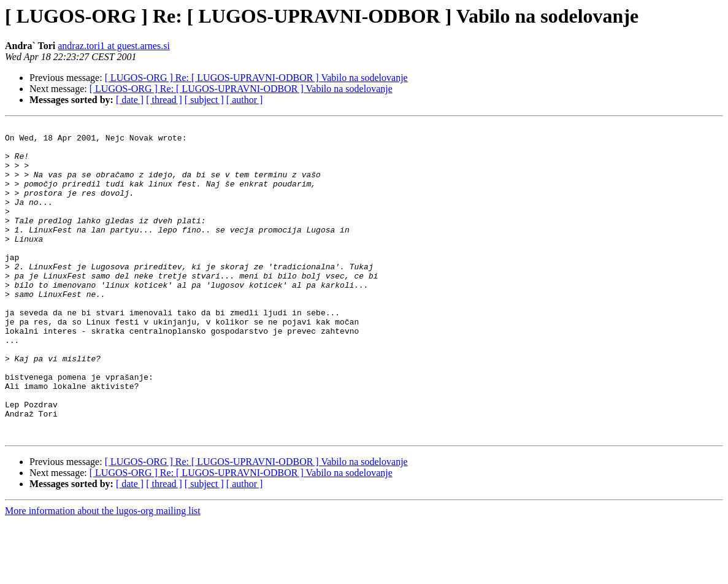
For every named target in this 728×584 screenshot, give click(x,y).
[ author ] (245, 100)
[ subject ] (204, 100)
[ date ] (130, 100)
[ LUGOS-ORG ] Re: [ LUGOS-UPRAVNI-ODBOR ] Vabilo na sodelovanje (256, 78)
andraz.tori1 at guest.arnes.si (114, 46)
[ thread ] (164, 100)
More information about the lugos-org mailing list (103, 573)
